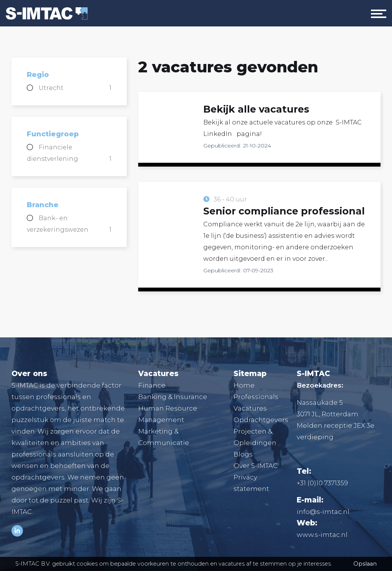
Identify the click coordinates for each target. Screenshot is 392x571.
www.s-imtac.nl (322, 535)
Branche (43, 205)
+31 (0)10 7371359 (322, 483)
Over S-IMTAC (256, 466)
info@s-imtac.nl (323, 512)
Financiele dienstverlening (69, 154)
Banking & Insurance (173, 397)
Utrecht (75, 88)
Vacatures (250, 408)
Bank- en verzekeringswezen (69, 225)
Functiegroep (53, 134)
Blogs (243, 454)
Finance (152, 385)
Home (244, 385)
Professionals (256, 397)
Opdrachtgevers (261, 420)
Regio (38, 75)
